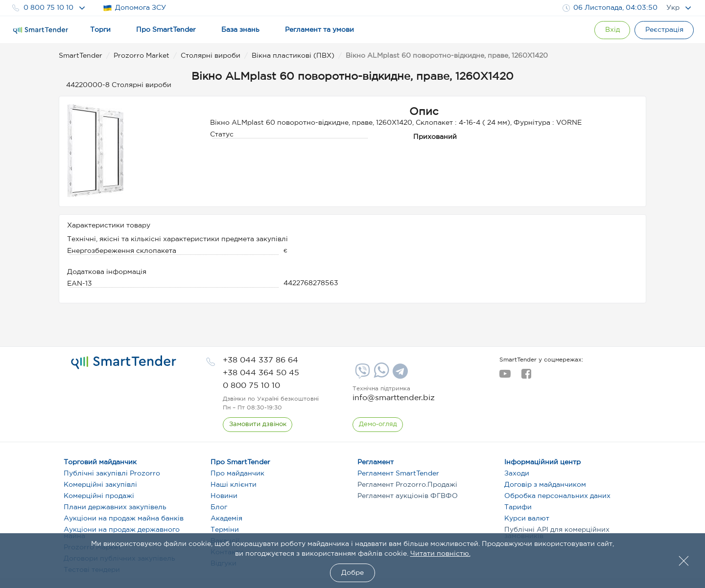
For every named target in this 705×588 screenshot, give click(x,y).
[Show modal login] (610, 30)
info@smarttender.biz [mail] (394, 398)
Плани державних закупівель (115, 507)
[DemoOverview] (378, 425)
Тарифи (518, 507)
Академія (226, 519)
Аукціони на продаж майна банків (124, 519)
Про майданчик (237, 474)
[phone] (260, 360)
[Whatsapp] (380, 376)
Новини (224, 496)
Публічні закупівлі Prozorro (112, 474)
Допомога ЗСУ (134, 8)
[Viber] (361, 375)
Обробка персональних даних (557, 496)
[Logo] (41, 30)
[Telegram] (399, 375)
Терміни (225, 530)
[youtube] (505, 377)
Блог (219, 507)
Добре (352, 573)
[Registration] (663, 30)
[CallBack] (258, 425)
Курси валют (527, 519)
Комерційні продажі (99, 496)
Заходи (517, 474)
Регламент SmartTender (398, 474)
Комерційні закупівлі (100, 485)
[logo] (124, 362)
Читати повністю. (440, 554)
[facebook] (526, 377)
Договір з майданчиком (545, 485)
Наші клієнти (234, 485)
